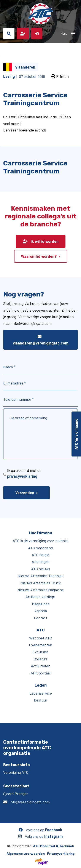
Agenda (41, 611)
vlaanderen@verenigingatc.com (40, 340)
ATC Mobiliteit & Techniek (54, 846)
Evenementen (40, 645)
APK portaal (41, 673)
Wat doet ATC (40, 638)
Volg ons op (40, 830)
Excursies (40, 652)
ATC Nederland (40, 548)
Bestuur (41, 700)
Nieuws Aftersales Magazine (41, 590)
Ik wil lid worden (41, 241)
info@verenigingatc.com (30, 802)
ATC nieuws (41, 569)
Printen (60, 76)
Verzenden (25, 493)
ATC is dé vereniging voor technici (41, 541)
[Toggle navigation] (73, 34)
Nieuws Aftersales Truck (40, 583)
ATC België (40, 555)
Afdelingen (41, 562)
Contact (41, 618)
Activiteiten (41, 666)
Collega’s (40, 659)
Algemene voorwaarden (26, 853)
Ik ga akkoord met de (24, 473)
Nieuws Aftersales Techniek (41, 576)
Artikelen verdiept (40, 597)
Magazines (41, 604)
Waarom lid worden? (39, 256)
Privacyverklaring (61, 853)
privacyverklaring (22, 476)
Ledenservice (41, 693)
